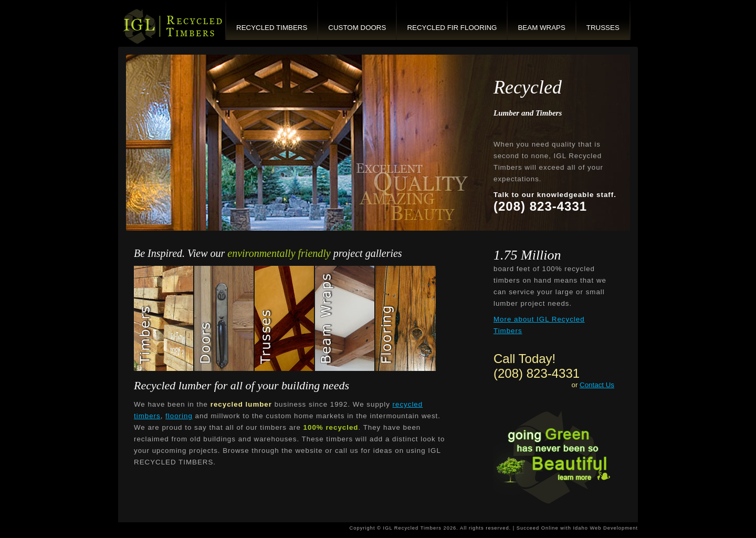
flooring (179, 416)
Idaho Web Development (605, 528)
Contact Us (597, 385)
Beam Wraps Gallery (345, 318)
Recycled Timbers (272, 28)
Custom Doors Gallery (224, 318)
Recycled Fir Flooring (452, 28)
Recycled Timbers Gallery (164, 318)
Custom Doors (357, 28)
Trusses (603, 28)
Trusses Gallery (285, 318)
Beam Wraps (541, 28)
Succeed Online (538, 528)
